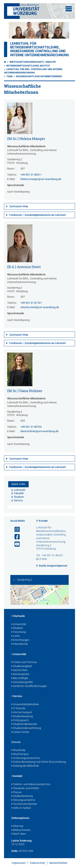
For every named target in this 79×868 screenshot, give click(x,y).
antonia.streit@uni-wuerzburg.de (40, 307)
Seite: (15, 851)
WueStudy (18, 750)
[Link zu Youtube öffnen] (15, 544)
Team (9, 76)
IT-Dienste (18, 709)
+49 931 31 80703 (31, 427)
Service (17, 696)
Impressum (19, 863)
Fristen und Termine (24, 662)
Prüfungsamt (20, 721)
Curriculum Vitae (19, 206)
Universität (19, 624)
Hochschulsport (22, 713)
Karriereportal (20, 674)
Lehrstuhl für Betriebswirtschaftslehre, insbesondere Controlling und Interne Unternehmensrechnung (39, 49)
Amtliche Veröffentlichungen (29, 686)
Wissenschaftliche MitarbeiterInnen (39, 76)
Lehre (16, 636)
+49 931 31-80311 (31, 175)
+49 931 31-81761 (31, 303)
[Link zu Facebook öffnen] (15, 537)
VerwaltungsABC (22, 682)
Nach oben (19, 834)
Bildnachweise (21, 830)
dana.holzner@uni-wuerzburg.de (39, 431)
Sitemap (17, 826)
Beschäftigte (20, 678)
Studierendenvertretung (26, 728)
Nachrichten (19, 670)
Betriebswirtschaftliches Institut (28, 66)
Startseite (18, 616)
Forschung (19, 632)
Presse (16, 792)
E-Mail (43, 559)
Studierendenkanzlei (24, 724)
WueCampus (20, 754)
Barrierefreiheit (58, 863)
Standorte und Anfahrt (25, 788)
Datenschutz (37, 863)
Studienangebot (22, 666)
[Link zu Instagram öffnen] (15, 530)
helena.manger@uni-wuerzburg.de (41, 179)
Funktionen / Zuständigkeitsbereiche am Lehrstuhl (37, 215)
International (20, 644)
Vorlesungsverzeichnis (26, 758)
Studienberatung (22, 717)
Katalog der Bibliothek (25, 766)
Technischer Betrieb (24, 804)
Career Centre (20, 732)
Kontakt (43, 521)
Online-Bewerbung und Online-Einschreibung (39, 762)
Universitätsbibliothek (25, 705)
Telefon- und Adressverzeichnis (31, 785)
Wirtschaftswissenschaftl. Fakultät (33, 62)
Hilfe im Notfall (21, 808)
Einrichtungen (20, 640)
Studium (17, 628)
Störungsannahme (23, 800)
